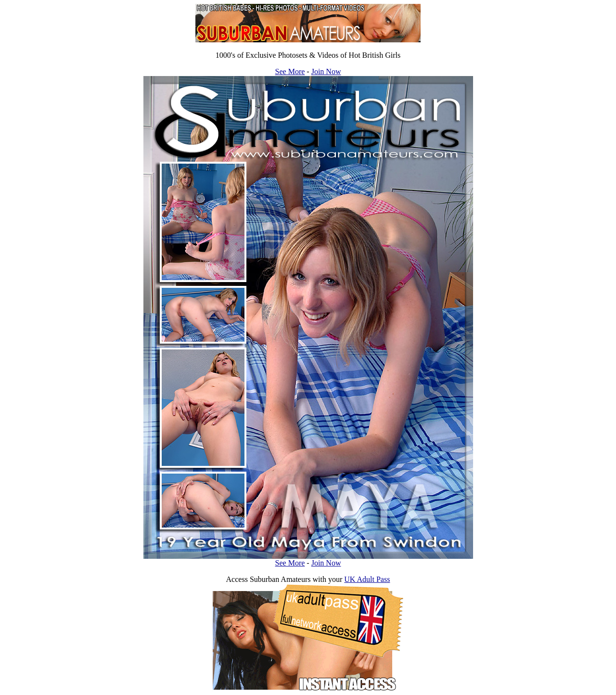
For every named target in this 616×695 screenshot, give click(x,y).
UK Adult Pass (367, 579)
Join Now (326, 71)
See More (290, 71)
